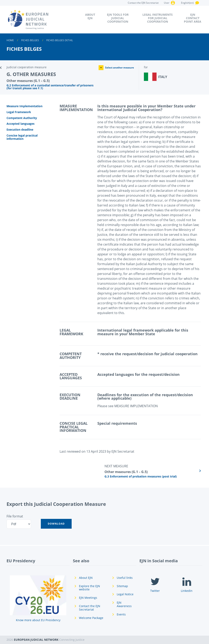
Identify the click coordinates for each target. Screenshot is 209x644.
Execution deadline (20, 130)
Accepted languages (21, 124)
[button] (56, 524)
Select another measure (116, 68)
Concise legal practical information (22, 137)
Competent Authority (22, 118)
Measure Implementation (24, 106)
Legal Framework (19, 112)
